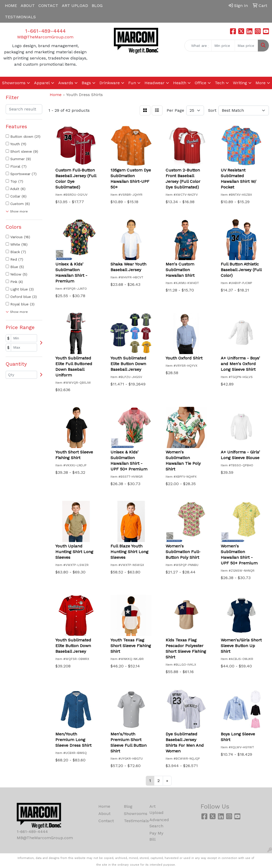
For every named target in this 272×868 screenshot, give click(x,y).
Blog (128, 806)
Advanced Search (159, 823)
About (104, 814)
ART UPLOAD (75, 6)
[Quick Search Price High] (246, 46)
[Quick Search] (198, 46)
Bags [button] (86, 83)
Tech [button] (220, 83)
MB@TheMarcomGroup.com (45, 37)
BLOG (97, 6)
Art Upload (156, 809)
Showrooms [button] (14, 83)
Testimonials (134, 821)
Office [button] (201, 83)
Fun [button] (132, 83)
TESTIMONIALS (20, 17)
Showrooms (134, 814)
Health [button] (180, 83)
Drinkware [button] (110, 83)
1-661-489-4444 (45, 31)
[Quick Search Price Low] (223, 46)
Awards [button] (66, 83)
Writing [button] (240, 83)
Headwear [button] (155, 83)
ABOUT (28, 6)
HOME (11, 6)
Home (104, 806)
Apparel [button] (42, 83)
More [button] (261, 83)
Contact (106, 821)
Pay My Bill (156, 836)
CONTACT (48, 6)
